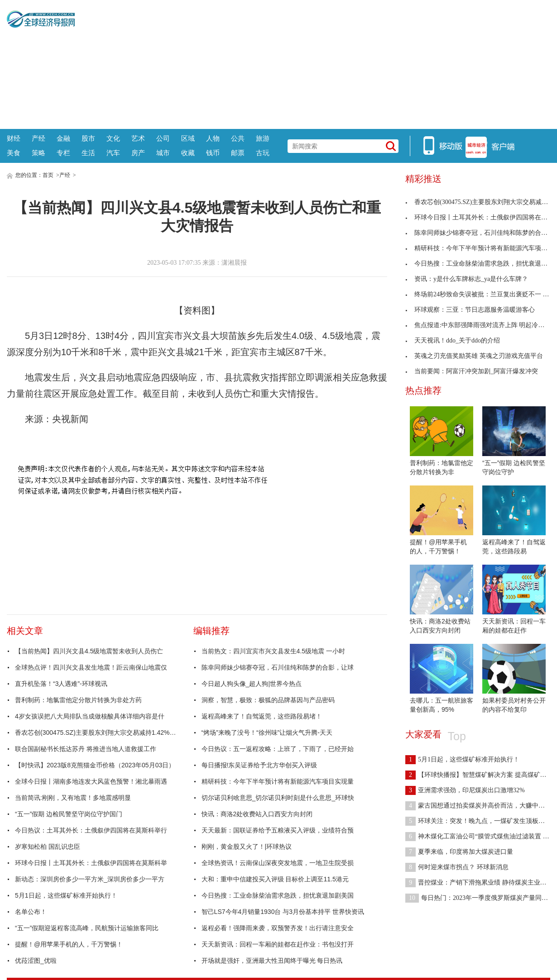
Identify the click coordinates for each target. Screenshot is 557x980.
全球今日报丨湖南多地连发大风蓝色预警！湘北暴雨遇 (91, 781)
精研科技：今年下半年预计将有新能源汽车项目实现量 (278, 781)
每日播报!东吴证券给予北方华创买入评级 (259, 765)
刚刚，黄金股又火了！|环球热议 (247, 847)
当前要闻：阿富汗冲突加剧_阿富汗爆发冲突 (472, 371)
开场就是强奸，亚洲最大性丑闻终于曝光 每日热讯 (272, 961)
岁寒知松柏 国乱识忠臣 (48, 847)
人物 (213, 138)
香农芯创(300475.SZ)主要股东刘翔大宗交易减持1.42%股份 (96, 733)
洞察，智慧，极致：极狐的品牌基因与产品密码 (268, 700)
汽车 (113, 153)
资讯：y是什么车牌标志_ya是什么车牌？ (467, 279)
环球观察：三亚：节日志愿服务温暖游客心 (470, 310)
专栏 (63, 153)
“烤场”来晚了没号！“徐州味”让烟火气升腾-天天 (267, 733)
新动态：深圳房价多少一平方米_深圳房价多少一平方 (90, 879)
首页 (48, 175)
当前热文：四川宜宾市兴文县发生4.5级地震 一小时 (273, 651)
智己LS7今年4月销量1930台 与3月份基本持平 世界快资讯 (283, 912)
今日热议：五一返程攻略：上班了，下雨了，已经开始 (278, 749)
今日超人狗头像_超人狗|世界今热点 (252, 684)
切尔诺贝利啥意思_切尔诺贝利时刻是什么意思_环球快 (278, 798)
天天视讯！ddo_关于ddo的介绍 (453, 340)
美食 (14, 153)
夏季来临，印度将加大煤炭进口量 (459, 852)
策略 (38, 153)
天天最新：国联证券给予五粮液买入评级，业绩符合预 (278, 830)
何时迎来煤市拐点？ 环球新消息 (457, 867)
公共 (238, 138)
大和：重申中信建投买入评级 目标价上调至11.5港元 (275, 879)
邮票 (238, 153)
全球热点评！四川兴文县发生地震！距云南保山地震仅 (91, 667)
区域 (188, 138)
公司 (163, 138)
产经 (38, 138)
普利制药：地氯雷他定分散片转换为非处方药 (78, 700)
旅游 (263, 138)
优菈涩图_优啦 (36, 961)
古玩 (263, 153)
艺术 (138, 138)
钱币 (213, 153)
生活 (88, 153)
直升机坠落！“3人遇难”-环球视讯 (61, 684)
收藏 (188, 153)
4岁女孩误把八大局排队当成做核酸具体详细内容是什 (90, 716)
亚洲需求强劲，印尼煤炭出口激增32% (465, 790)
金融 (63, 138)
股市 (88, 138)
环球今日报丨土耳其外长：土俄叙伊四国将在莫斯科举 (91, 863)
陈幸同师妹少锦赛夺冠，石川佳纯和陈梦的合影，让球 (278, 667)
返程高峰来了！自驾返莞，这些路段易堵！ (262, 716)
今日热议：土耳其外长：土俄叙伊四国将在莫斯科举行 (91, 830)
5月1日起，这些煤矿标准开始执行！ (66, 895)
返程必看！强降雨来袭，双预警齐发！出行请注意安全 (278, 928)
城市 (163, 153)
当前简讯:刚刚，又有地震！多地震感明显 (73, 798)
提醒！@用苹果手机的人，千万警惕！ (69, 944)
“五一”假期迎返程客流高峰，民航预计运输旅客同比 (87, 928)
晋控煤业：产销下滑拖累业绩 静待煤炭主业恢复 (479, 882)
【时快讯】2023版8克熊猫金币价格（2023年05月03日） (95, 765)
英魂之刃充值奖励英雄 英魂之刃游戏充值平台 (474, 356)
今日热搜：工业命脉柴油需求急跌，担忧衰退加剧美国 (278, 895)
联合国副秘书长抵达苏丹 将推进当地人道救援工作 (86, 749)
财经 (14, 138)
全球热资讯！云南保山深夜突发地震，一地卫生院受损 (278, 863)
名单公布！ (31, 912)
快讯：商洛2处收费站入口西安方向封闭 (257, 814)
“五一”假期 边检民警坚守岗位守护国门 (69, 814)
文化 (113, 138)
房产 (138, 153)
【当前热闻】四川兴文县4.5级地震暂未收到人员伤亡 (89, 651)
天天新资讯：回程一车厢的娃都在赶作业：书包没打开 (278, 944)
